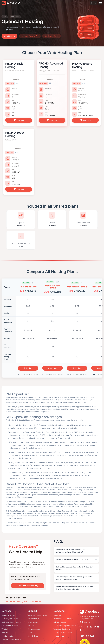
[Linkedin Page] (91, 626)
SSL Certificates (8, 635)
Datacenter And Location (63, 618)
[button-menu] (100, 3)
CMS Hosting (16, 17)
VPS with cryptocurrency (11, 639)
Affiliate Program (60, 621)
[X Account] (84, 626)
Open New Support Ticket (37, 615)
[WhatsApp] (98, 626)
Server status (32, 621)
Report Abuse (33, 635)
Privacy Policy (59, 635)
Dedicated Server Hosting (11, 621)
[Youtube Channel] (81, 626)
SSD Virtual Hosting (9, 615)
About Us (57, 615)
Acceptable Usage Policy (63, 632)
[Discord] (81, 629)
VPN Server (6, 628)
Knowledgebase (34, 628)
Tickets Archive (33, 618)
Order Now (19, 120)
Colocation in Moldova (10, 625)
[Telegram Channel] (95, 626)
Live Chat (31, 625)
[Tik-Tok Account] (88, 626)
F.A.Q (30, 632)
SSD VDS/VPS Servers (10, 618)
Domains (5, 632)
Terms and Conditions (62, 628)
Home (5, 17)
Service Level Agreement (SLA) (65, 625)
